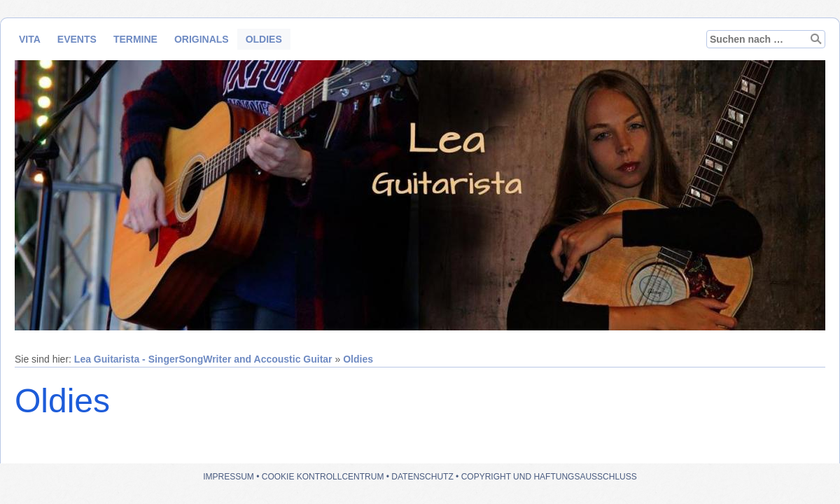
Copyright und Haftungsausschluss (549, 477)
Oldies (264, 39)
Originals (202, 39)
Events (77, 39)
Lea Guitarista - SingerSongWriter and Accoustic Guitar (203, 359)
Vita (30, 39)
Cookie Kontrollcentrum (323, 477)
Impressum (229, 477)
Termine (135, 39)
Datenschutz (422, 477)
